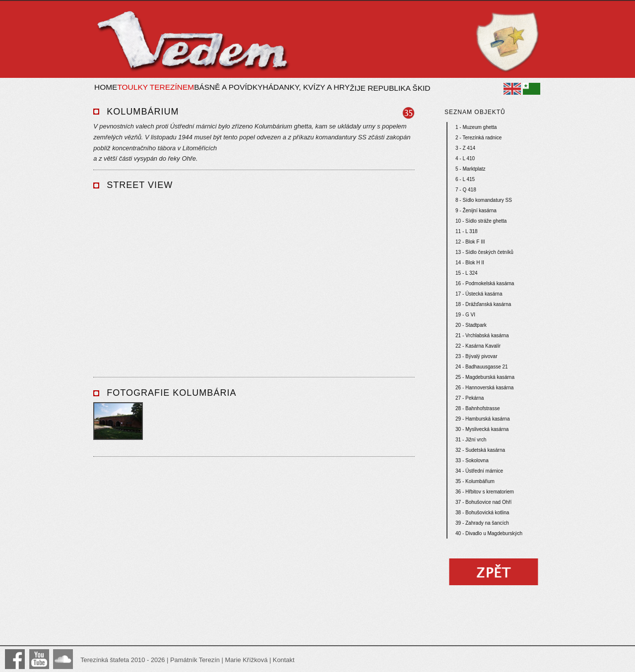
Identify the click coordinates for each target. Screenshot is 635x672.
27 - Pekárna (470, 398)
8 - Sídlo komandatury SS (484, 200)
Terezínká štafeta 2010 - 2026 (124, 660)
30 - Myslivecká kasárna (482, 429)
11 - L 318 (467, 231)
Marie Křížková (246, 660)
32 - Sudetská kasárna (480, 450)
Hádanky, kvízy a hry (306, 87)
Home (106, 87)
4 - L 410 (465, 158)
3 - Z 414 (465, 148)
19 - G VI (465, 315)
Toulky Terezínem (156, 87)
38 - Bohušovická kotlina (482, 513)
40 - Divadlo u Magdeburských (489, 533)
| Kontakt (281, 660)
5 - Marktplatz (471, 169)
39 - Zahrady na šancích (482, 523)
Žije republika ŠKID (390, 88)
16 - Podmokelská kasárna (485, 283)
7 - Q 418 (466, 190)
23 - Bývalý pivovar (476, 356)
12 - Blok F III (470, 242)
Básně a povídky (228, 87)
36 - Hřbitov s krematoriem (485, 492)
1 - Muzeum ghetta (476, 127)
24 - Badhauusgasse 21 (482, 367)
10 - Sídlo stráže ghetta (481, 221)
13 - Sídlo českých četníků (484, 252)
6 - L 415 (465, 179)
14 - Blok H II (470, 263)
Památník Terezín (195, 660)
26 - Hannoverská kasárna (484, 388)
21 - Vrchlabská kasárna (482, 336)
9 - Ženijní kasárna (476, 211)
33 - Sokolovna (472, 460)
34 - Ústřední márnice (479, 471)
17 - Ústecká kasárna (479, 294)
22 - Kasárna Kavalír (478, 346)
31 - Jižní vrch (471, 440)
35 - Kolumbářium (475, 481)
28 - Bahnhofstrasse (478, 408)
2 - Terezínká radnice (478, 138)
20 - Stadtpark (471, 325)
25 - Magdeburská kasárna (485, 377)
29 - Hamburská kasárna (483, 419)
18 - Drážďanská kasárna (483, 304)
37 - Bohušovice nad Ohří (483, 502)
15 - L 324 (467, 273)
